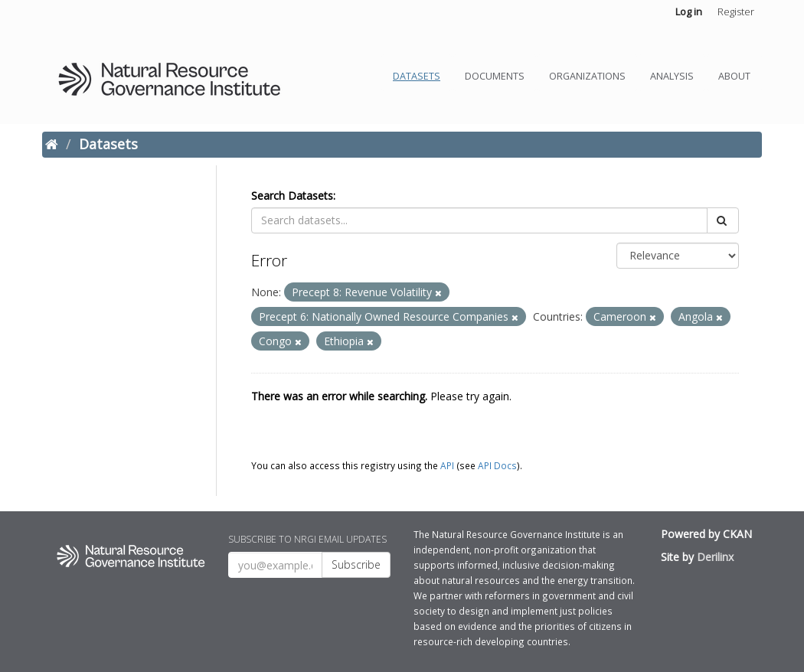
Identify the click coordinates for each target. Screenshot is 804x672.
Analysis (672, 76)
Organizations (587, 76)
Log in (689, 11)
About (734, 76)
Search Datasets (292, 196)
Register (736, 11)
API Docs (497, 465)
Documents (495, 76)
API (447, 465)
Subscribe (356, 564)
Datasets (417, 76)
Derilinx (715, 557)
